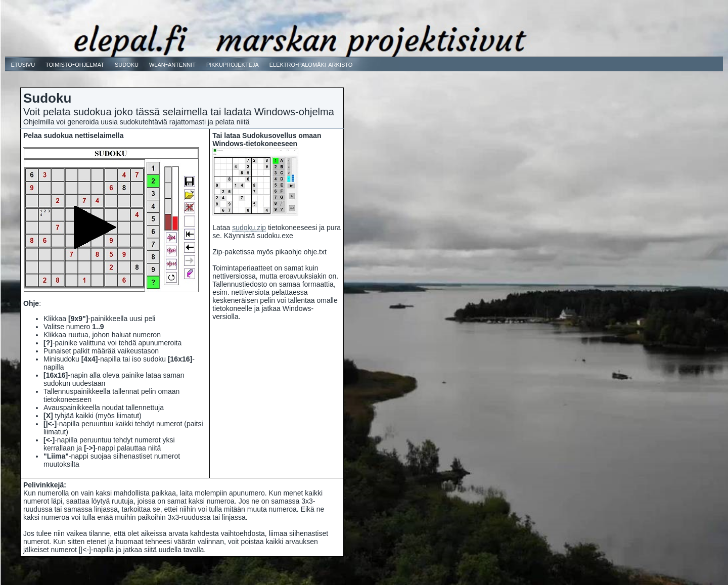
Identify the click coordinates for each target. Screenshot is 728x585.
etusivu (23, 64)
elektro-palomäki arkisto (311, 64)
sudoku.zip (249, 228)
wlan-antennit (172, 64)
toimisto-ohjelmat (75, 64)
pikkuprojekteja (233, 64)
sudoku (127, 64)
